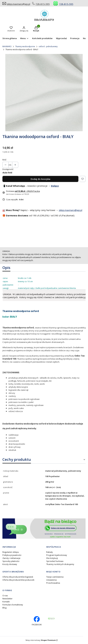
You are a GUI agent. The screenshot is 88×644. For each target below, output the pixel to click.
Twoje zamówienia (55, 577)
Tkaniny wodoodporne (25, 46)
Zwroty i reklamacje (11, 558)
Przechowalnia (53, 583)
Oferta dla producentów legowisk (18, 577)
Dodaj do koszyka (40, 179)
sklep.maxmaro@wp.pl (18, 4)
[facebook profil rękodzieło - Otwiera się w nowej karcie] (37, 621)
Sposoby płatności (11, 561)
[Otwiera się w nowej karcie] (51, 619)
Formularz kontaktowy (13, 605)
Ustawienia (51, 580)
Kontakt (6, 602)
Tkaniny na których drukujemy (60, 564)
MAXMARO (7, 46)
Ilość (4, 160)
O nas (5, 596)
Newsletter (7, 599)
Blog (4, 608)
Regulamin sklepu (11, 552)
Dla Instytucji (52, 558)
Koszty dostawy (10, 564)
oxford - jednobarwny (48, 46)
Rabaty (50, 552)
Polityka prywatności (12, 555)
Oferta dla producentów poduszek (18, 580)
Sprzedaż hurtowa (55, 561)
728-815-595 (43, 4)
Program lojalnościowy (57, 555)
